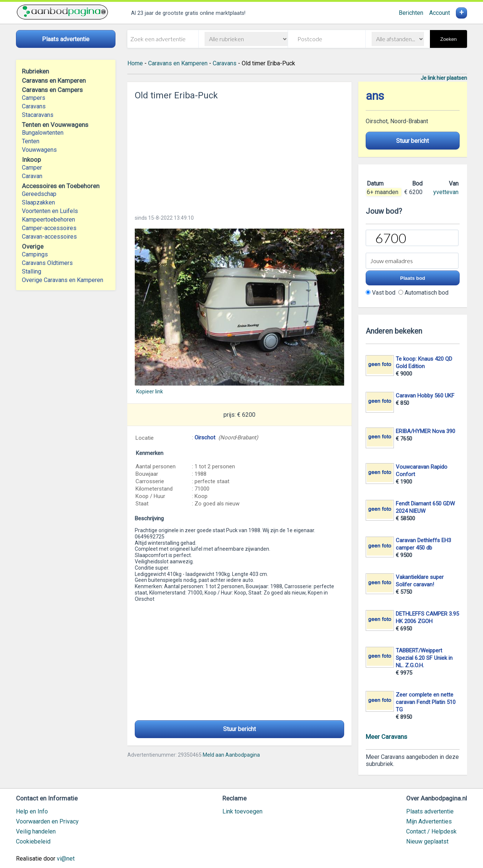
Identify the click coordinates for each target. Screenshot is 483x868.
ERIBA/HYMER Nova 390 (425, 431)
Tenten (31, 141)
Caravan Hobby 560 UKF (425, 396)
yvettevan (446, 192)
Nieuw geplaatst (427, 841)
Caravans (34, 106)
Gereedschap (39, 194)
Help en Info (32, 811)
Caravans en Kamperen (178, 63)
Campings (35, 254)
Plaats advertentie (430, 811)
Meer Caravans (386, 737)
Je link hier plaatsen (444, 78)
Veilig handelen (36, 831)
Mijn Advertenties (429, 821)
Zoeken (448, 39)
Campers (34, 98)
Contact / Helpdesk (431, 831)
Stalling (32, 271)
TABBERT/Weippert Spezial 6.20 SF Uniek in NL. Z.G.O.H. (424, 658)
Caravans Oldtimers (47, 263)
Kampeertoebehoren (48, 220)
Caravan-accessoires (49, 237)
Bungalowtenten (43, 133)
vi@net (66, 859)
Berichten (411, 13)
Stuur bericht (239, 729)
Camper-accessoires (49, 228)
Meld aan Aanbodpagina (231, 755)
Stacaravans (38, 115)
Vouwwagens (39, 150)
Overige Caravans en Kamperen (63, 280)
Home (135, 63)
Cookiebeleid (33, 841)
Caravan (32, 176)
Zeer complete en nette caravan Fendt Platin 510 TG (426, 702)
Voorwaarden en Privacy (47, 821)
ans (375, 96)
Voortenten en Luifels (50, 211)
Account (440, 13)
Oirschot (205, 438)
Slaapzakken (38, 202)
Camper (32, 168)
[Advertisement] (239, 155)
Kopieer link (150, 392)
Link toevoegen (242, 811)
